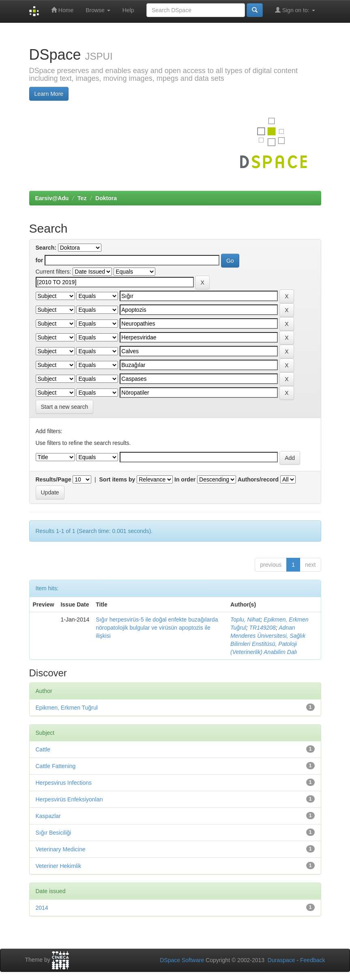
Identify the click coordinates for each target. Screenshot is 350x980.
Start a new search (65, 407)
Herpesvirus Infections (64, 783)
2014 (42, 908)
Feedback (312, 960)
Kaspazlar (48, 816)
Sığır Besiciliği (54, 833)
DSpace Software (182, 960)
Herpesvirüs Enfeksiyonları (70, 799)
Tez (82, 198)
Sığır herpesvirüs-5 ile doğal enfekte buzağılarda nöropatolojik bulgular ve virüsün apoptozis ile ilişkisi (157, 628)
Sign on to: (295, 10)
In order (185, 479)
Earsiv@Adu (52, 198)
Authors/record (258, 479)
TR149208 (263, 628)
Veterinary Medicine (61, 849)
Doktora (106, 198)
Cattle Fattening (56, 766)
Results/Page (54, 479)
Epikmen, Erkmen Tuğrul (67, 708)
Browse (98, 10)
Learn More (49, 94)
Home (62, 10)
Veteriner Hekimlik (59, 866)
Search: (46, 248)
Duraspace (281, 960)
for (40, 260)
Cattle (43, 749)
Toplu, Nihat (245, 620)
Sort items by (117, 479)
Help (128, 10)
